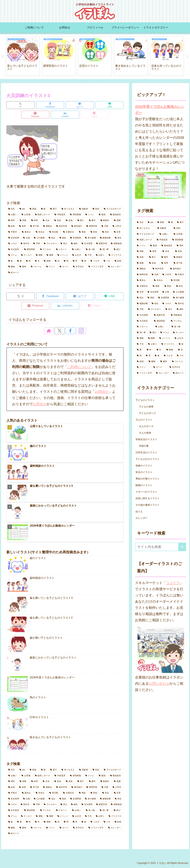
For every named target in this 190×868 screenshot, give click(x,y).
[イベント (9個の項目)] (63, 255)
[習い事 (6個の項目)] (105, 250)
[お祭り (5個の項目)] (100, 255)
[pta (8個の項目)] (23, 209)
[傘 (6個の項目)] (84, 261)
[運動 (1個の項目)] (39, 255)
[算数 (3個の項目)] (24, 221)
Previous (3, 57)
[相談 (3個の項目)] (63, 238)
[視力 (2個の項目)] (64, 244)
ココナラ (173, 583)
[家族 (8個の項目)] (33, 209)
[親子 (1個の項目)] (54, 209)
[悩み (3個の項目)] (52, 238)
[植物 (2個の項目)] (47, 261)
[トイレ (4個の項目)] (90, 215)
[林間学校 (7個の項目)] (92, 226)
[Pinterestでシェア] (35, 115)
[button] (95, 115)
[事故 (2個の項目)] (83, 232)
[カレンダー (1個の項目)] (115, 267)
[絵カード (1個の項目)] (65, 273)
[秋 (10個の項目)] (29, 261)
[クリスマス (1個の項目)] (115, 255)
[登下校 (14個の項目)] (35, 226)
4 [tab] (103, 81)
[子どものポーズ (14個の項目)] (113, 209)
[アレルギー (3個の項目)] (50, 244)
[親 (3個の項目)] (44, 209)
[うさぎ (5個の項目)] (95, 261)
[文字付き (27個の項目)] (79, 267)
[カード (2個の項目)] (64, 267)
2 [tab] (92, 81)
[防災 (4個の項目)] (106, 232)
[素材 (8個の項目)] (23, 267)
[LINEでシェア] (110, 105)
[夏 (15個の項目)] (20, 261)
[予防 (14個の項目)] (37, 244)
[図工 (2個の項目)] (81, 221)
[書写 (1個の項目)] (93, 221)
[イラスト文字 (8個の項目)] (96, 267)
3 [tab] (98, 81)
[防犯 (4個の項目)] (94, 232)
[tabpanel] (23, 56)
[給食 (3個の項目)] (12, 226)
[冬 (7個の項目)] (38, 261)
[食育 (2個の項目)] (23, 226)
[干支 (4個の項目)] (88, 255)
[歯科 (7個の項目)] (74, 244)
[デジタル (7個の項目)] (46, 250)
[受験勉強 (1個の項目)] (116, 244)
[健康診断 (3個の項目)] (106, 238)
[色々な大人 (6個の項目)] (68, 209)
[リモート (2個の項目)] (62, 250)
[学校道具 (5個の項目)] (60, 215)
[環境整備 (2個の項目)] (76, 215)
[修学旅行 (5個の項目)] (77, 226)
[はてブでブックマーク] (80, 105)
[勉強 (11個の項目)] (103, 215)
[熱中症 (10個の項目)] (25, 244)
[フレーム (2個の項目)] (37, 267)
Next (187, 57)
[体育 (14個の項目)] (35, 221)
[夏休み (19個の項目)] (27, 232)
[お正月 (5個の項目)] (77, 255)
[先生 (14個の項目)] (12, 209)
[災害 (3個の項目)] (118, 232)
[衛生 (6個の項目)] (118, 238)
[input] (161, 547)
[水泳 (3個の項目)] (47, 221)
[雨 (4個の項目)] (66, 261)
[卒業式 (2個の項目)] (13, 232)
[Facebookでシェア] (50, 105)
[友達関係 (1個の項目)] (76, 238)
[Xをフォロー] (61, 331)
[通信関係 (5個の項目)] (30, 250)
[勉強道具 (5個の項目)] (116, 215)
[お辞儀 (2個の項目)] (26, 215)
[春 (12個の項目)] (11, 261)
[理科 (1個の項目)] (12, 221)
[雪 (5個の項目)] (75, 261)
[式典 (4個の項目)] (105, 226)
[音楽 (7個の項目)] (58, 221)
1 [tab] (87, 81)
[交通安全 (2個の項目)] (69, 232)
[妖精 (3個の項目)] (118, 261)
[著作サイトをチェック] (53, 331)
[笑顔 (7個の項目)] (96, 209)
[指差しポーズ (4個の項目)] (43, 215)
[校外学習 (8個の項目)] (62, 226)
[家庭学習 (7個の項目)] (102, 244)
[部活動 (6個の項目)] (54, 232)
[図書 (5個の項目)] (118, 221)
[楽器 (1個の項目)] (70, 221)
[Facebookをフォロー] (69, 331)
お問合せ (102, 392)
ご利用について (79, 367)
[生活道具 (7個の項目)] (14, 250)
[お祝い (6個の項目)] (77, 250)
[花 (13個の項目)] (57, 261)
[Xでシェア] (20, 105)
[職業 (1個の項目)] (50, 255)
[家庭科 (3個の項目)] (105, 221)
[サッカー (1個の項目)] (27, 255)
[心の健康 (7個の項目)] (39, 238)
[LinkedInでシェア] (65, 115)
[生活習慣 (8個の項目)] (87, 244)
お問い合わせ (159, 684)
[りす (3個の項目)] (107, 261)
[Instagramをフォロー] (77, 331)
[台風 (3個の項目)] (27, 238)
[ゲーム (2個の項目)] (13, 255)
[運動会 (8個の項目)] (48, 226)
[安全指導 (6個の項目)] (14, 238)
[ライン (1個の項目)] (51, 267)
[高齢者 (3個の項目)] (84, 209)
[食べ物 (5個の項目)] (91, 250)
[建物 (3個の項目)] (12, 267)
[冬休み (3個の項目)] (41, 232)
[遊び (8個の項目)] (118, 250)
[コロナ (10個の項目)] (13, 244)
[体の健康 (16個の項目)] (91, 238)
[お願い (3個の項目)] (13, 215)
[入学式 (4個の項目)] (117, 226)
